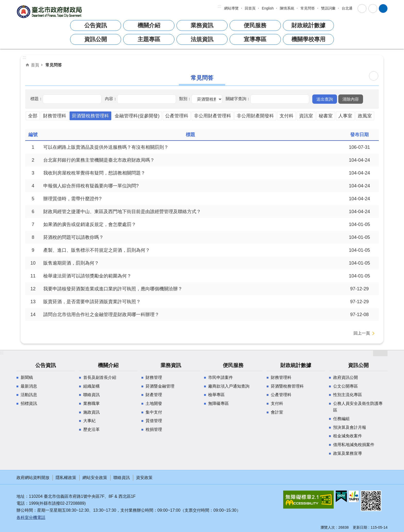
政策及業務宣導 (348, 453)
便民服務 (255, 25)
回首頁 (250, 8)
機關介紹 (149, 25)
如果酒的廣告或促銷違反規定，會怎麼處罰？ (90, 224)
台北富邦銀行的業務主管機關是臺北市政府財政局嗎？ (99, 160)
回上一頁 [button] (362, 333)
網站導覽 (231, 8)
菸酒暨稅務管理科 (90, 116)
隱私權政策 (66, 478)
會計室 (277, 412)
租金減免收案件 (348, 436)
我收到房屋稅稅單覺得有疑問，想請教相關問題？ (94, 173)
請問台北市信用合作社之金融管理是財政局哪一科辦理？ (101, 315)
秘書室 (326, 116)
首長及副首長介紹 (100, 377)
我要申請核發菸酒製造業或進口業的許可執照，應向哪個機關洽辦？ (113, 289)
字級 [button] (362, 8)
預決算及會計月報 (350, 427)
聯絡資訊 (91, 395)
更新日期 (360, 527)
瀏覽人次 (328, 527)
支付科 (287, 116)
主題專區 (149, 39)
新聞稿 (27, 377)
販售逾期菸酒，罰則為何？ (71, 263)
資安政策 (144, 478)
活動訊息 (29, 395)
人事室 (345, 116)
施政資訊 (91, 412)
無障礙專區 (218, 403)
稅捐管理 (154, 429)
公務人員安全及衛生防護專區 (358, 407)
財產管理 (154, 395)
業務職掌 (91, 403)
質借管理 (154, 421)
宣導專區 (255, 39)
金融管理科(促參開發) (137, 116)
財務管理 (154, 377)
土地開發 (154, 403)
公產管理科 (177, 116)
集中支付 (154, 412)
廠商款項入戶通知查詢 (229, 386)
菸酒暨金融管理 (160, 386)
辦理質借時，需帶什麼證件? (72, 199)
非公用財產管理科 (213, 116)
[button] (325, 99)
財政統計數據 (308, 25)
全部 (33, 116)
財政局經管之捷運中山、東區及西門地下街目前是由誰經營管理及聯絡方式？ (122, 212)
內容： (111, 99)
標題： (37, 99)
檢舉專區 (216, 395)
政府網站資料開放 (33, 478)
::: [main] (24, 57)
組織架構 (91, 386)
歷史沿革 (91, 429)
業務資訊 (202, 25)
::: (219, 6)
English (268, 8)
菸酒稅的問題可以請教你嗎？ (73, 237)
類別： (185, 99)
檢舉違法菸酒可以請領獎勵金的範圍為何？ (87, 276)
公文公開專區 (346, 386)
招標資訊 (29, 403)
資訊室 (306, 116)
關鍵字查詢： (238, 99)
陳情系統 (287, 8)
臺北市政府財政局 (50, 11)
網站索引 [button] (383, 8)
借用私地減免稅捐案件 (354, 445)
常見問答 (308, 8)
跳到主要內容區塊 (3, 3)
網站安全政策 (95, 478)
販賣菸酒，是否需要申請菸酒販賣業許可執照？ (92, 302)
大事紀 (89, 421)
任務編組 (341, 419)
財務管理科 (55, 116)
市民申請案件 (221, 377)
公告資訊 (96, 25)
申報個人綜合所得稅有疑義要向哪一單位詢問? (91, 186)
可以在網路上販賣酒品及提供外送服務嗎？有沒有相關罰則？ (106, 147)
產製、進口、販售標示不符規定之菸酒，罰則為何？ (97, 250)
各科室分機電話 (31, 517)
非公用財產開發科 (255, 116)
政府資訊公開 (346, 377)
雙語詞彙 (328, 8)
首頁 (35, 65)
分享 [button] (373, 8)
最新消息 (29, 386)
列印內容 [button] (374, 76)
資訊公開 (96, 39)
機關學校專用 (308, 39)
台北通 (347, 8)
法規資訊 (202, 39)
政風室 (365, 116)
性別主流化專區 (348, 395)
